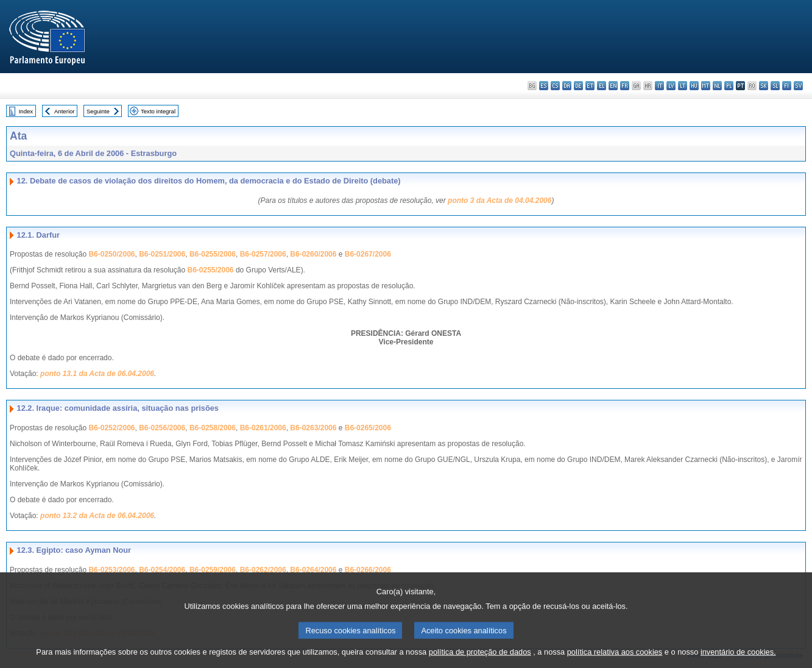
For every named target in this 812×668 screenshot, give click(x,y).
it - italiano (659, 86)
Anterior (65, 111)
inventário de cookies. (738, 660)
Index (26, 111)
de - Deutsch (578, 86)
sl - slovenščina (775, 86)
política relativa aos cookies (615, 660)
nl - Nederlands (717, 86)
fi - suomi (787, 86)
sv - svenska (798, 86)
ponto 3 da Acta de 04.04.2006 (500, 201)
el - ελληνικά (602, 86)
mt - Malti (706, 86)
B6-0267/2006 (368, 254)
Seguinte (98, 111)
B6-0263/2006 (313, 428)
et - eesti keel (590, 86)
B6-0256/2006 (162, 428)
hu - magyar (694, 86)
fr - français (625, 86)
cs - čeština (555, 86)
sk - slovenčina (764, 86)
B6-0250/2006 (111, 254)
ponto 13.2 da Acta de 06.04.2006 (97, 516)
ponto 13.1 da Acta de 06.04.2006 (97, 374)
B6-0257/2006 (263, 254)
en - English (613, 86)
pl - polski (729, 86)
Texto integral (158, 111)
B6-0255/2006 (213, 254)
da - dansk (567, 86)
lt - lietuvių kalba (683, 86)
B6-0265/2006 (368, 428)
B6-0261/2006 (263, 428)
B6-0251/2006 (162, 254)
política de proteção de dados (480, 660)
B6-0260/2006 (313, 254)
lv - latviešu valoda (671, 86)
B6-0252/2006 (111, 428)
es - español (544, 86)
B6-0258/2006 (213, 428)
